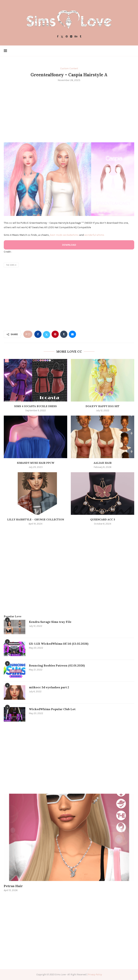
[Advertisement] (69, 112)
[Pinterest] (67, 37)
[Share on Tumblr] (64, 334)
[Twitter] (62, 37)
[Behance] (76, 37)
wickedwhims (71, 235)
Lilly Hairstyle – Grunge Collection (36, 519)
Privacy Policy (95, 974)
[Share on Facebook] (38, 334)
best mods (56, 235)
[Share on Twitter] (47, 334)
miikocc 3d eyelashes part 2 (49, 687)
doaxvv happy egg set (103, 406)
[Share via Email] (72, 334)
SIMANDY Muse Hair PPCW (36, 463)
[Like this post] (29, 334)
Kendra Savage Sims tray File (50, 622)
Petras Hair (13, 886)
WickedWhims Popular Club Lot (52, 709)
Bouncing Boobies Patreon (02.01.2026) (57, 665)
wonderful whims (94, 235)
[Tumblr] (80, 37)
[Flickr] (71, 37)
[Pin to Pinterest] (55, 334)
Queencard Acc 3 (103, 519)
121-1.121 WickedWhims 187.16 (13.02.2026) (59, 644)
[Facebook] (58, 37)
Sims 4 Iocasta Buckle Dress (35, 406)
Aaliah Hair (103, 463)
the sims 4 (11, 265)
